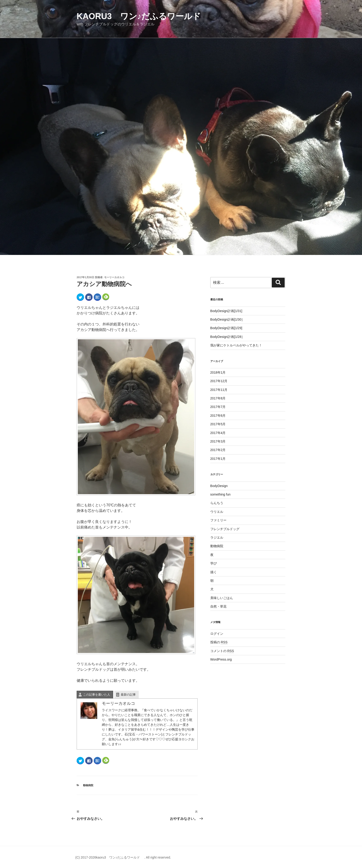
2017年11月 (219, 390)
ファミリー (218, 520)
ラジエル (217, 537)
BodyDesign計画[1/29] (226, 328)
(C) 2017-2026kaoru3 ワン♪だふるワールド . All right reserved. (123, 857)
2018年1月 (218, 372)
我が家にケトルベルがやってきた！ (236, 345)
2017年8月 (218, 398)
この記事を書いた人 (97, 695)
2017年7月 (218, 407)
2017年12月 (219, 381)
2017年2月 (218, 450)
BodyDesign (219, 486)
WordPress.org (221, 659)
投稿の (219, 642)
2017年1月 (218, 459)
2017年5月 (218, 424)
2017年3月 (218, 441)
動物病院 (88, 785)
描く (214, 572)
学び (214, 563)
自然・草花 (218, 606)
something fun (220, 494)
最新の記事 (128, 695)
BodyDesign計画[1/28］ (228, 337)
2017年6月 (218, 416)
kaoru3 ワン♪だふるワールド (143, 16)
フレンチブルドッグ (225, 529)
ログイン (217, 634)
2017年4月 (218, 433)
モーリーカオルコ (114, 277)
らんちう (217, 503)
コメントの (222, 651)
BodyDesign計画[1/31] (226, 311)
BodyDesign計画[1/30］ (228, 319)
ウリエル (217, 512)
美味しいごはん (222, 598)
